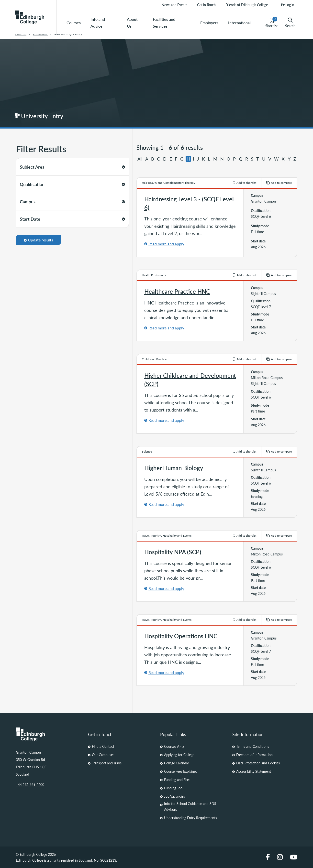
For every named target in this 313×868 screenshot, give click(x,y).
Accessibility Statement (254, 771)
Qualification (72, 184)
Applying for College (179, 755)
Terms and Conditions (253, 746)
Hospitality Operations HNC (181, 636)
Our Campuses (103, 755)
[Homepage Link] (48, 734)
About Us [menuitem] (132, 23)
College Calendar (177, 763)
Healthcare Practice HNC (177, 291)
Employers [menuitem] (209, 23)
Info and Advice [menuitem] (98, 23)
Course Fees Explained (181, 771)
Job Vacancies (174, 796)
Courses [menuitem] (74, 23)
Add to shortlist (245, 183)
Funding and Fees (177, 780)
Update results (38, 240)
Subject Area (72, 167)
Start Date (72, 219)
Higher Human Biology (174, 468)
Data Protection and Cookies (258, 763)
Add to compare (279, 183)
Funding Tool (174, 788)
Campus (72, 201)
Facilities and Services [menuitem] (164, 23)
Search (290, 23)
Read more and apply (166, 244)
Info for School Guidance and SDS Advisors (190, 806)
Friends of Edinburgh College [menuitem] (247, 5)
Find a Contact (103, 746)
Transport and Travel (107, 763)
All (140, 159)
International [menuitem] (239, 23)
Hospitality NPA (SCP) (173, 552)
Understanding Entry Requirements (190, 818)
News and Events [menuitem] (174, 5)
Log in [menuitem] (288, 5)
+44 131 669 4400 (30, 784)
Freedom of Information (254, 755)
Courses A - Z (174, 746)
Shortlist (272, 22)
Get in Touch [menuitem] (206, 5)
